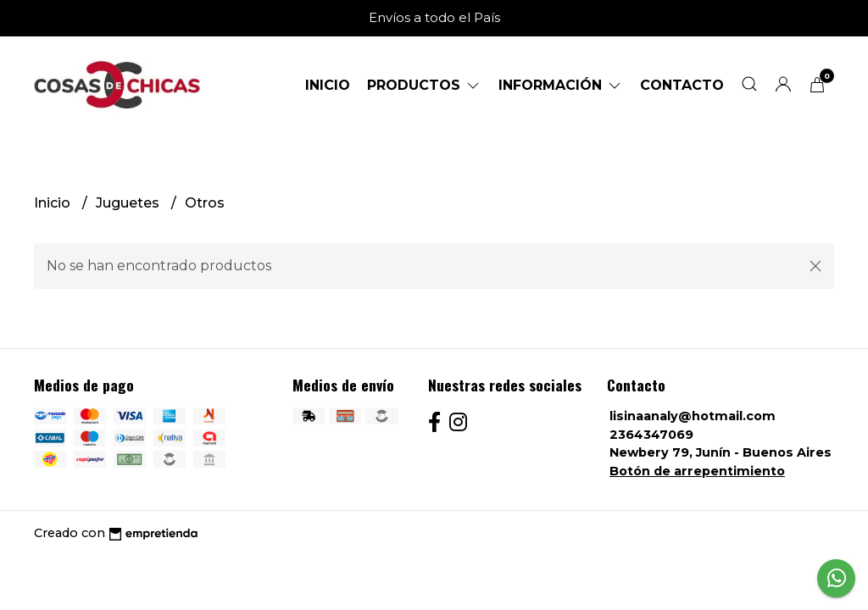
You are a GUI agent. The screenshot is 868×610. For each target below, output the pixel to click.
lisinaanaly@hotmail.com (693, 416)
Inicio (328, 85)
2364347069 (651, 435)
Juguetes (129, 203)
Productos (424, 85)
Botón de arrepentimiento (697, 471)
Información (561, 85)
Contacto (682, 85)
